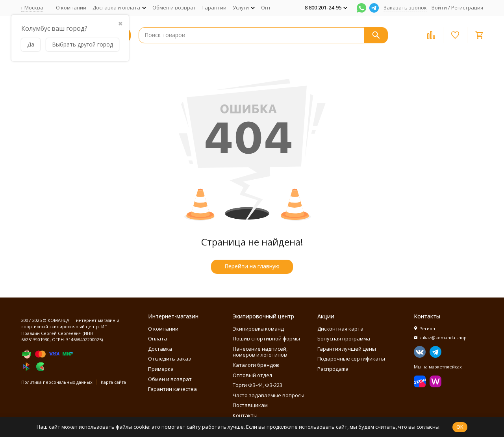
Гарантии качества (172, 389)
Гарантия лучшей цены (347, 349)
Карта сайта (113, 382)
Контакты (245, 415)
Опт (266, 7)
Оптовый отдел (252, 375)
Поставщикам (250, 405)
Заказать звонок (405, 7)
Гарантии (214, 7)
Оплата (157, 338)
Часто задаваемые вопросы (269, 395)
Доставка (160, 349)
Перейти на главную (252, 266)
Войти (439, 7)
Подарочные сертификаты (351, 359)
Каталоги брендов (256, 365)
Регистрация (467, 7)
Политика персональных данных (57, 382)
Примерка (161, 369)
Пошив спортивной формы (266, 338)
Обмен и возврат (174, 7)
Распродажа (333, 369)
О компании (71, 7)
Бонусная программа (344, 338)
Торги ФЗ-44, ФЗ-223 (258, 385)
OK (460, 427)
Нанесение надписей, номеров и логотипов (260, 352)
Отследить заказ (170, 359)
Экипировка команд (258, 329)
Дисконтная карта (340, 329)
